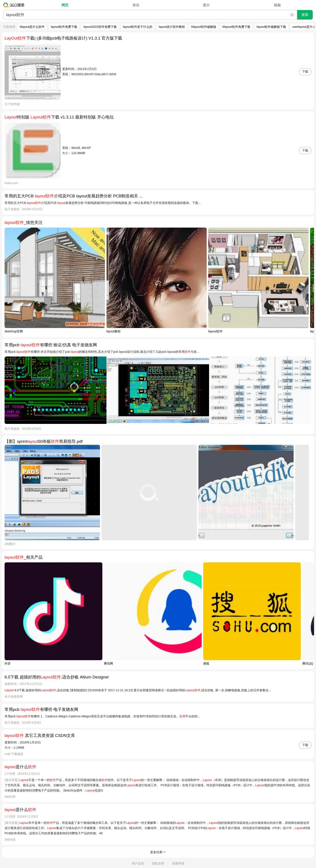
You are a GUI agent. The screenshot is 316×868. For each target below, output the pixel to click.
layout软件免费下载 (64, 27)
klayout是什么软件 (32, 27)
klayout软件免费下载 (236, 27)
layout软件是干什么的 (138, 27)
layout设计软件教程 (172, 27)
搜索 (305, 15)
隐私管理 (158, 863)
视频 (277, 5)
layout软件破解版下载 (271, 27)
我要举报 (178, 863)
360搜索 (15, 5)
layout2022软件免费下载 (100, 27)
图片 (206, 5)
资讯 (136, 5)
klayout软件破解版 (204, 27)
